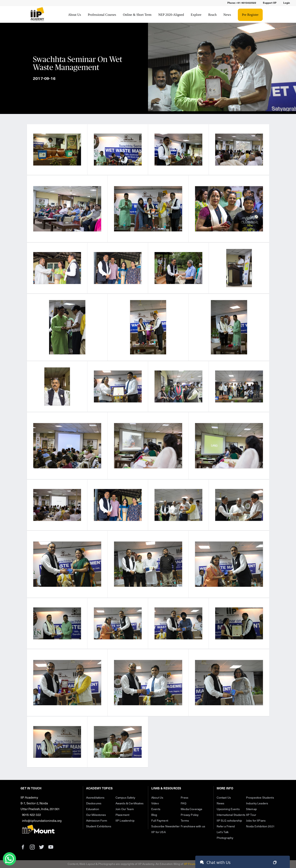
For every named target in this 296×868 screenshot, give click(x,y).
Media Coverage (191, 809)
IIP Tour (251, 815)
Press (184, 798)
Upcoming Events (228, 809)
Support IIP (270, 3)
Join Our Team (125, 809)
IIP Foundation (193, 864)
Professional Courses (102, 15)
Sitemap (251, 809)
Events (156, 809)
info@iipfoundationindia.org (42, 821)
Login (287, 3)
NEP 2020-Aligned (171, 15)
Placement (122, 815)
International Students (231, 815)
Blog (154, 815)
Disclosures (94, 804)
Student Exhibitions (99, 827)
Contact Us (224, 798)
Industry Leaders (257, 804)
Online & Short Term (137, 15)
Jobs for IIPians (256, 821)
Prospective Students (260, 798)
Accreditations (95, 798)
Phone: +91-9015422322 (242, 3)
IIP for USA (158, 832)
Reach (212, 15)
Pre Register (250, 15)
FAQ (183, 804)
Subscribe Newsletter (165, 827)
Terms (185, 821)
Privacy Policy (190, 815)
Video (155, 804)
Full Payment (160, 821)
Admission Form (97, 821)
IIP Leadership (125, 821)
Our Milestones (96, 815)
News (227, 15)
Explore (196, 15)
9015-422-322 (31, 815)
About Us (75, 15)
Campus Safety (125, 798)
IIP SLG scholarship (229, 821)
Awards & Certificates (129, 804)
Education (93, 809)
